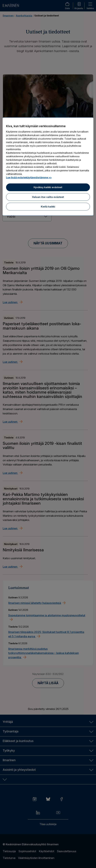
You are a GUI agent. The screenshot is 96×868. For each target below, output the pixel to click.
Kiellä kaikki (48, 207)
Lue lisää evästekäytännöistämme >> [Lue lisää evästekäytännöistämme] (29, 177)
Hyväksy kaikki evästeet (48, 187)
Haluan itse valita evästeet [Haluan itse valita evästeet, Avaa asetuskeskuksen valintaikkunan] (48, 197)
